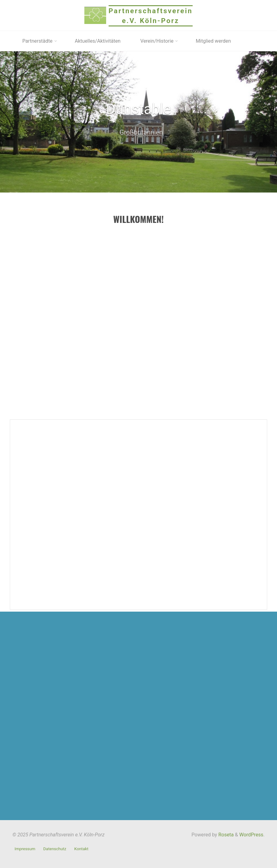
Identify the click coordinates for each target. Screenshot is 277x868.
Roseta (225, 835)
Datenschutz (55, 849)
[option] (138, 122)
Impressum (25, 849)
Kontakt (81, 849)
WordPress (251, 835)
